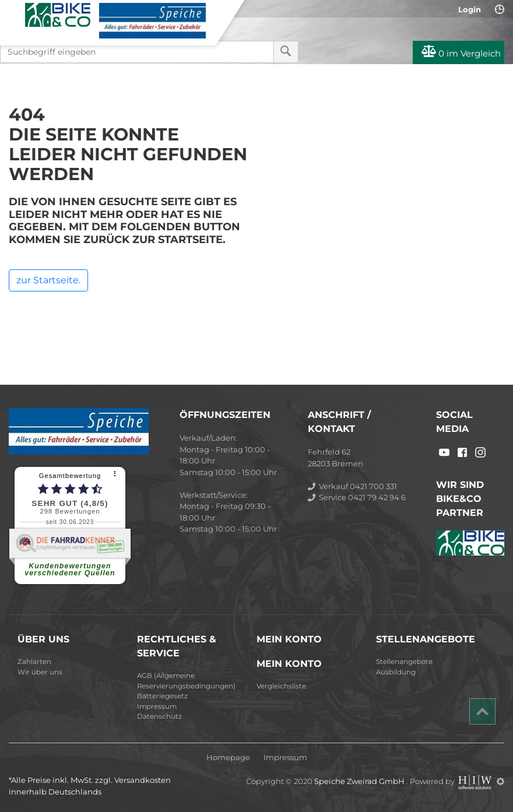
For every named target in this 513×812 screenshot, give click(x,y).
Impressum (157, 706)
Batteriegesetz (162, 696)
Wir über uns (40, 672)
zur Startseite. (48, 280)
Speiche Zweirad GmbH (360, 781)
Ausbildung (396, 672)
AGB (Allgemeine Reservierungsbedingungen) (186, 681)
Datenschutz (159, 716)
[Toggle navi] (13, 12)
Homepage (228, 757)
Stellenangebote (404, 662)
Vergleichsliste (281, 686)
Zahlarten (34, 662)
